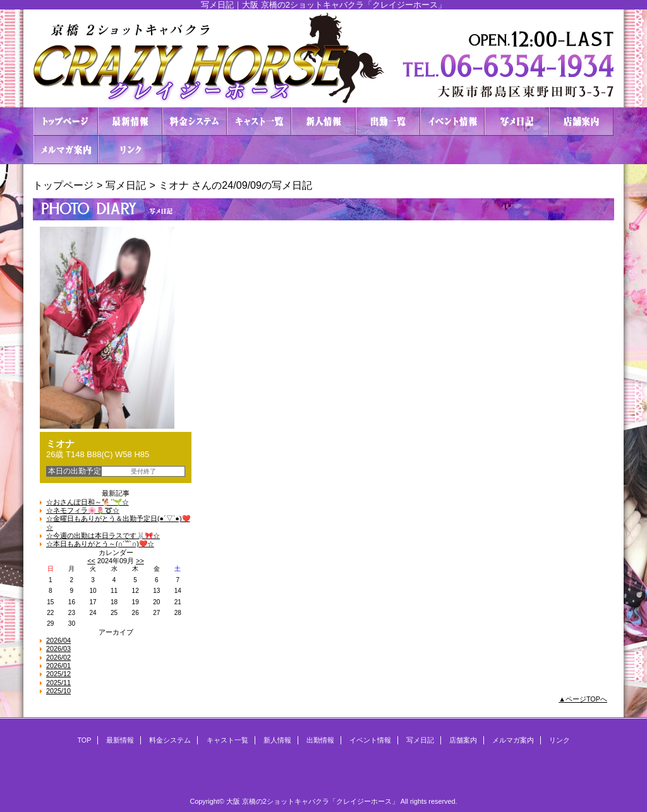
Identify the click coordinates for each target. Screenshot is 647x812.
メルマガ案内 (66, 150)
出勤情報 (388, 122)
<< (91, 561)
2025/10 (58, 691)
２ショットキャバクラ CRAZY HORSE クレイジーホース (323, 58)
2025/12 (58, 674)
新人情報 (323, 122)
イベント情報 (452, 122)
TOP (66, 122)
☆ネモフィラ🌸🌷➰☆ (83, 510)
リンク (130, 150)
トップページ (63, 185)
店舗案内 (581, 122)
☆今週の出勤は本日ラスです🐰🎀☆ (103, 535)
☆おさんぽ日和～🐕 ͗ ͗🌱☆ (88, 502)
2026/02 (58, 657)
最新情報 (130, 122)
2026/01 (58, 666)
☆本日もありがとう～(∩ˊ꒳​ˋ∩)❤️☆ (100, 544)
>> (140, 561)
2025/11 (58, 683)
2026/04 (58, 640)
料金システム (195, 122)
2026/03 (58, 648)
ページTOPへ (586, 699)
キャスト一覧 (259, 122)
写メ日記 (517, 122)
